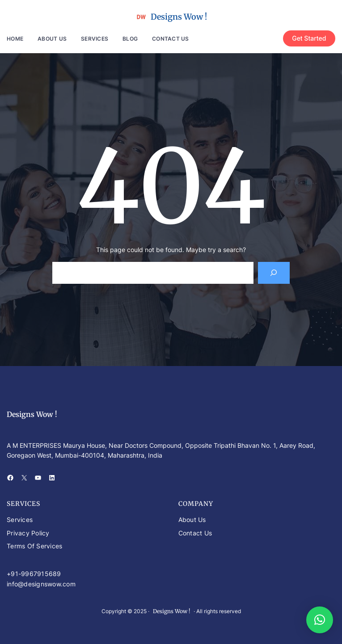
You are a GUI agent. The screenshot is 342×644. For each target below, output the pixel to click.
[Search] (274, 273)
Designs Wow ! (179, 17)
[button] (320, 620)
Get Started (309, 38)
